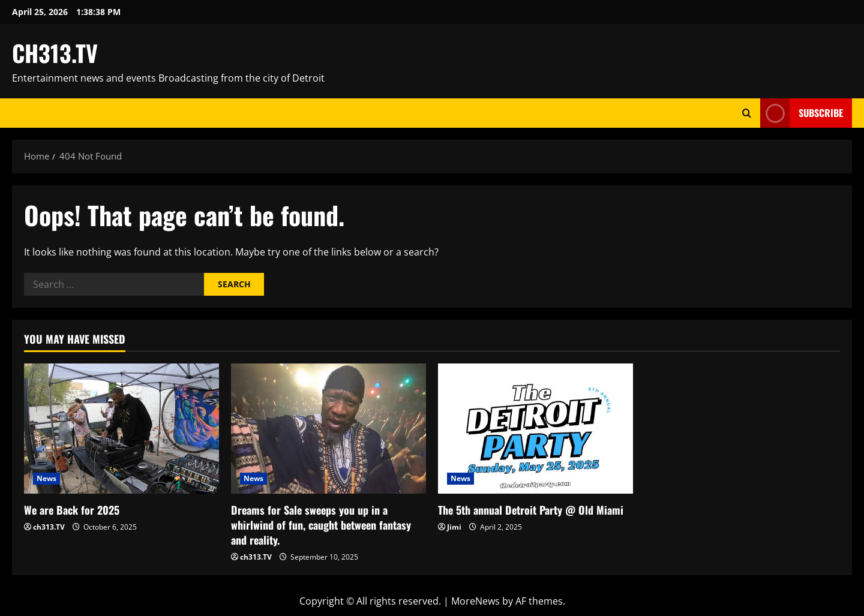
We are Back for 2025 (72, 510)
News (46, 478)
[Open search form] (747, 113)
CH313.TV (55, 53)
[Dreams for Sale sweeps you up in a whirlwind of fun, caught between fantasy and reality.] (328, 429)
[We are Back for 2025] (121, 429)
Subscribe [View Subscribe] (802, 113)
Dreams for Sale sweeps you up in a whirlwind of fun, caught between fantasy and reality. (321, 525)
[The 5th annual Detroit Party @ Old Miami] (535, 429)
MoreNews (475, 601)
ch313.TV (49, 527)
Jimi (454, 527)
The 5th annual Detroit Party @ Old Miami (531, 510)
